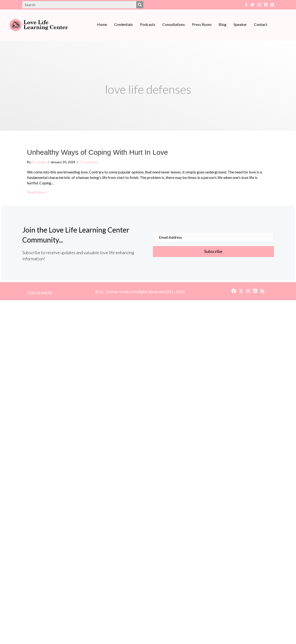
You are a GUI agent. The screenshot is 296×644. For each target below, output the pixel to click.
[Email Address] (213, 237)
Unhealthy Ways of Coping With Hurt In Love (98, 152)
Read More (36, 192)
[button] (213, 252)
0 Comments (89, 162)
